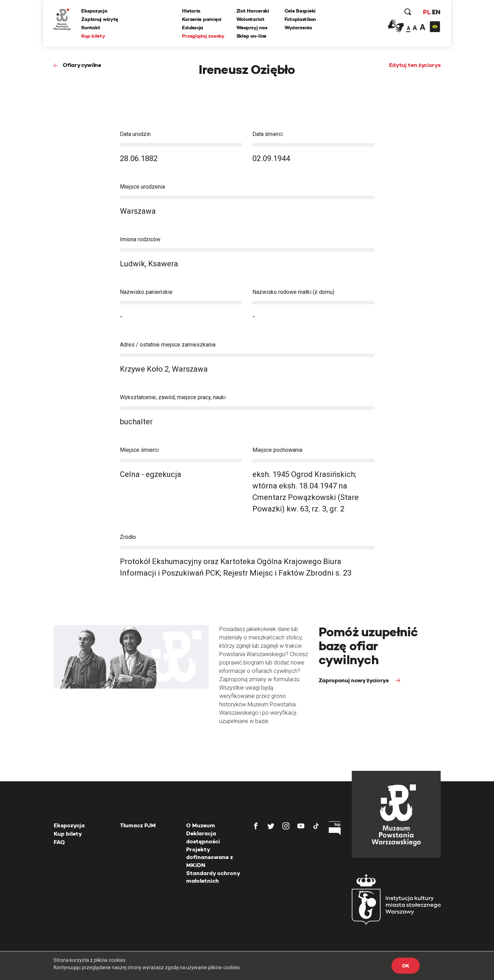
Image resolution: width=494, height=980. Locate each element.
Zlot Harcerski (253, 11)
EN (436, 12)
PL (427, 12)
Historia (192, 11)
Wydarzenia (298, 28)
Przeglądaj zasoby (203, 36)
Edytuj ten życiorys (415, 65)
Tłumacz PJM (138, 825)
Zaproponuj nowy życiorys (354, 680)
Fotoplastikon (300, 19)
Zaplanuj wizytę (100, 19)
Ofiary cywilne (82, 65)
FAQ (59, 842)
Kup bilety (93, 36)
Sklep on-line (251, 36)
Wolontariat (250, 19)
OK (405, 966)
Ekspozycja (94, 11)
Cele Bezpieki (300, 11)
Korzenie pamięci (202, 19)
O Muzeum (201, 825)
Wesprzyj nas (252, 28)
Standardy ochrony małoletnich (213, 877)
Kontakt (91, 28)
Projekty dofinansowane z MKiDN (210, 857)
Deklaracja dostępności (203, 837)
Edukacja (193, 28)
